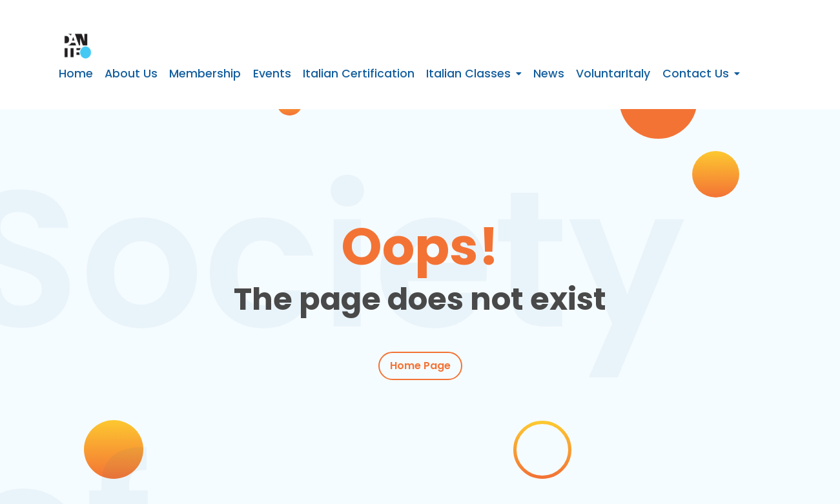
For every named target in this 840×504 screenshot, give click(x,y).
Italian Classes (468, 74)
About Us (131, 74)
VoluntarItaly (613, 74)
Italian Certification (359, 74)
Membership (205, 74)
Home (76, 74)
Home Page (420, 366)
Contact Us (696, 74)
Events (272, 74)
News (549, 74)
